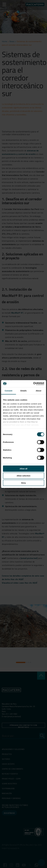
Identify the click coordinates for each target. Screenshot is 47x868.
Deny (23, 483)
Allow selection (23, 476)
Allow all (23, 469)
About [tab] (38, 391)
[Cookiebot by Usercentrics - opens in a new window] (33, 384)
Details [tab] (24, 391)
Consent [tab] (8, 391)
